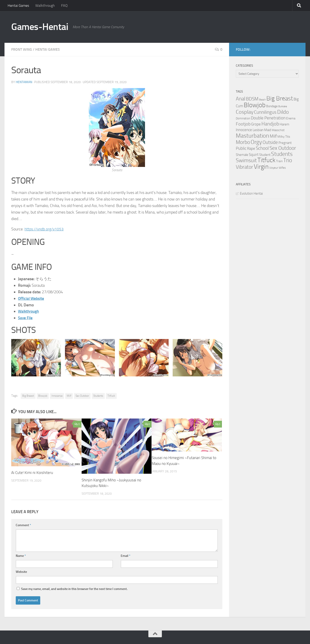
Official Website (31, 298)
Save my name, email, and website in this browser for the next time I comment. (74, 589)
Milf (69, 396)
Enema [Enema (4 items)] (291, 118)
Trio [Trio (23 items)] (288, 160)
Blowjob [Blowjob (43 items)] (255, 105)
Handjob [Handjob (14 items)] (270, 124)
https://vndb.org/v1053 (45, 229)
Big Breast (28, 396)
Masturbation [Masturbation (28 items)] (252, 136)
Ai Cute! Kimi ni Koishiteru (32, 473)
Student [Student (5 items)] (265, 155)
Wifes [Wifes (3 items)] (282, 168)
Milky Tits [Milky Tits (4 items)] (284, 137)
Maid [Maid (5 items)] (268, 130)
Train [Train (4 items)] (279, 161)
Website (21, 572)
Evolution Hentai (251, 193)
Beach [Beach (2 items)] (262, 100)
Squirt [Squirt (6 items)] (254, 155)
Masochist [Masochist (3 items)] (278, 130)
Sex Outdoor (82, 396)
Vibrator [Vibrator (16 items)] (244, 167)
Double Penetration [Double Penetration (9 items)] (268, 118)
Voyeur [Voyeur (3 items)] (274, 168)
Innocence (57, 396)
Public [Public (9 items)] (241, 148)
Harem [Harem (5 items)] (284, 124)
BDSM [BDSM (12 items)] (252, 99)
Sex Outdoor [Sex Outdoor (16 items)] (283, 148)
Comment (23, 525)
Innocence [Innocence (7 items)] (244, 130)
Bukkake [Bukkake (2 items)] (283, 106)
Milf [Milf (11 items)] (273, 136)
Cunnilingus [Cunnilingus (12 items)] (265, 112)
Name (21, 556)
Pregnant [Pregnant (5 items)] (285, 143)
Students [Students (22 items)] (282, 154)
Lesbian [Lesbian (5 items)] (258, 130)
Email (126, 556)
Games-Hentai (40, 27)
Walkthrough (45, 6)
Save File (26, 318)
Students (98, 396)
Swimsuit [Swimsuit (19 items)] (246, 160)
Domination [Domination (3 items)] (243, 118)
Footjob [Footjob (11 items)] (243, 124)
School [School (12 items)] (262, 148)
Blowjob (43, 396)
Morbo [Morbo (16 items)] (243, 142)
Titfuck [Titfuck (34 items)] (266, 160)
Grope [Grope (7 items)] (256, 124)
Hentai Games (18, 6)
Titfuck (111, 396)
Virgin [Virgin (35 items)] (261, 167)
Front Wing (22, 49)
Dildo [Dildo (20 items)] (283, 112)
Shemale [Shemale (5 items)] (242, 155)
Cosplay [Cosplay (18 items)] (245, 112)
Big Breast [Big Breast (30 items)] (280, 98)
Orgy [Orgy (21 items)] (256, 142)
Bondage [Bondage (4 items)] (272, 106)
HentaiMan (24, 82)
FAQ (64, 6)
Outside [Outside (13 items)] (270, 142)
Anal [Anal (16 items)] (241, 99)
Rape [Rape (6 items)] (251, 149)
